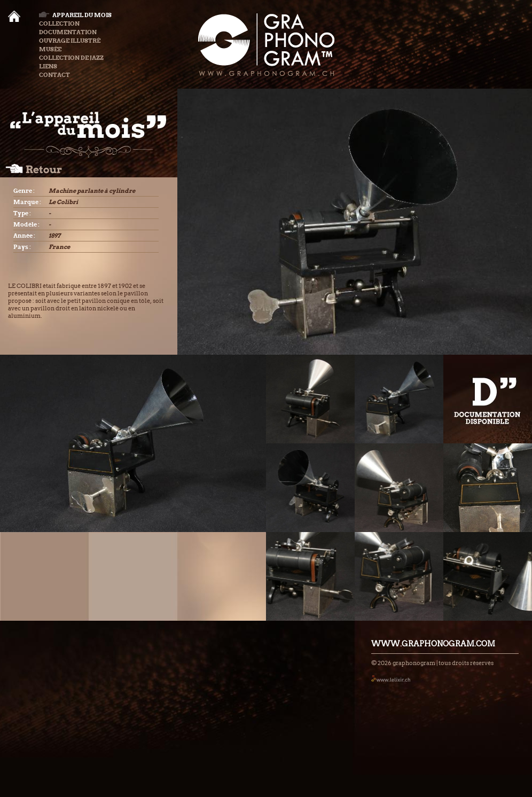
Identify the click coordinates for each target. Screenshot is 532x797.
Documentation (68, 32)
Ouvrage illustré (70, 41)
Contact (54, 75)
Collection (59, 24)
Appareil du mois (75, 15)
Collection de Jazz (71, 58)
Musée (50, 49)
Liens (48, 66)
